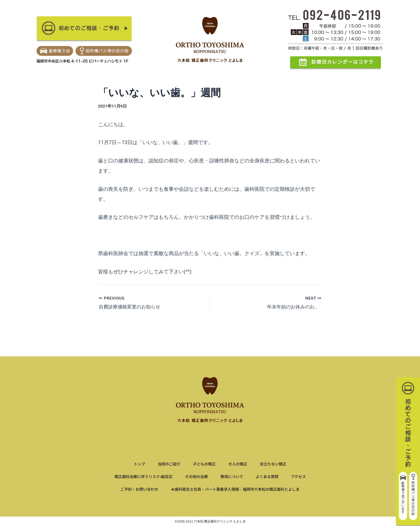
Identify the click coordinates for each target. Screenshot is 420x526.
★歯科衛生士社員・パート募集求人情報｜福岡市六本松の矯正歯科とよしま (235, 489)
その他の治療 (196, 476)
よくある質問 (267, 476)
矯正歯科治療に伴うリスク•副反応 (143, 476)
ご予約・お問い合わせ (139, 489)
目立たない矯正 (273, 464)
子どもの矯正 (204, 464)
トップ (139, 464)
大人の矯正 (238, 464)
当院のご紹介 (169, 464)
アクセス (298, 476)
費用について (232, 476)
